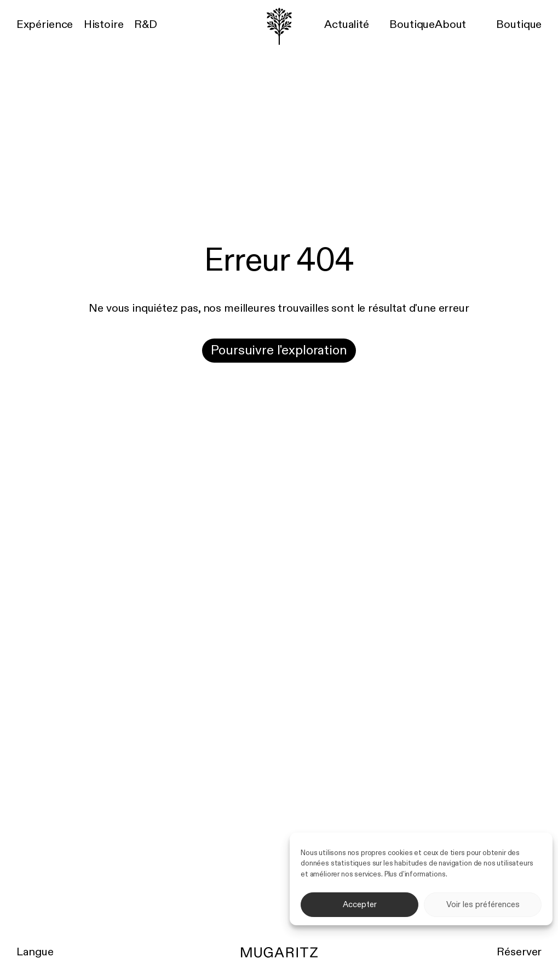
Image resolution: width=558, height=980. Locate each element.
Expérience (45, 25)
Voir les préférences (483, 905)
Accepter (360, 905)
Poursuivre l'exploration (279, 351)
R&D (146, 25)
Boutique (412, 25)
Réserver (519, 952)
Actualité (347, 25)
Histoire (104, 25)
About (450, 25)
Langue (35, 952)
